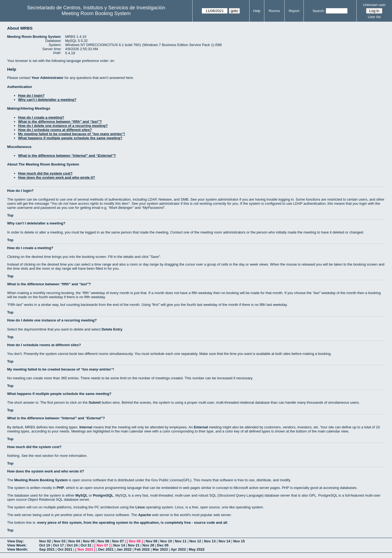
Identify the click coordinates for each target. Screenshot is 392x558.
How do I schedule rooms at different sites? (55, 130)
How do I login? (31, 96)
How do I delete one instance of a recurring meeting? (63, 126)
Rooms (274, 11)
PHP (60, 488)
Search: (319, 11)
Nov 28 (148, 545)
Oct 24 (72, 545)
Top (10, 215)
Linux (140, 507)
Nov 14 (224, 541)
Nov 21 (134, 545)
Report (294, 11)
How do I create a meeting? (41, 117)
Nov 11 (181, 541)
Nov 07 (118, 541)
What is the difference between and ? (60, 122)
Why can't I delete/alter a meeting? (47, 100)
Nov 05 (89, 541)
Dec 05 (163, 545)
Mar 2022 (160, 549)
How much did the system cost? (45, 173)
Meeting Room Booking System (96, 13)
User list (374, 17)
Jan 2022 (124, 549)
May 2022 (197, 549)
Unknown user (374, 5)
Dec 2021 (106, 549)
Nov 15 (239, 541)
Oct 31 (86, 545)
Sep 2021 (47, 549)
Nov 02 (45, 541)
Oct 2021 (65, 549)
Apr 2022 (178, 549)
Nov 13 (210, 541)
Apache (145, 515)
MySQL (81, 495)
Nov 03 (60, 541)
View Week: (17, 545)
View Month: (18, 549)
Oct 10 (45, 545)
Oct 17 (58, 545)
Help (257, 11)
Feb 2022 (142, 549)
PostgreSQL (103, 495)
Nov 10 (166, 541)
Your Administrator (48, 78)
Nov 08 (135, 541)
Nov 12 (195, 541)
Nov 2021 (85, 549)
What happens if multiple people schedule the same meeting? (70, 138)
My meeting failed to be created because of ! (71, 134)
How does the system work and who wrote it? (57, 177)
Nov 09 (152, 541)
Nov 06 (103, 541)
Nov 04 (74, 541)
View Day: (15, 541)
